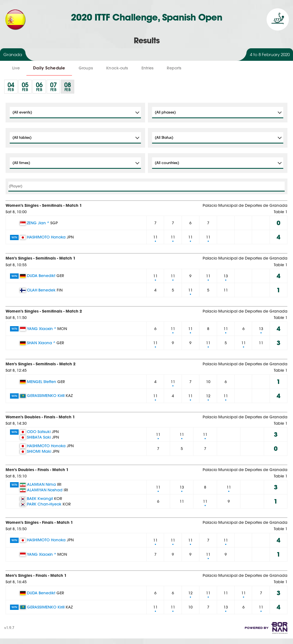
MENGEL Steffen (42, 382)
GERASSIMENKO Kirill (46, 396)
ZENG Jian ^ (38, 223)
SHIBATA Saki (39, 437)
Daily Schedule (49, 68)
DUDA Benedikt (41, 276)
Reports (174, 68)
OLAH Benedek (41, 290)
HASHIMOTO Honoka (46, 237)
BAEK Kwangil (40, 499)
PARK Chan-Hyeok (44, 504)
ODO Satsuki (39, 432)
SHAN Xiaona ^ (41, 343)
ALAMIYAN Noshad (45, 490)
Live (16, 68)
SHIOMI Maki (39, 451)
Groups (86, 68)
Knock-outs (117, 68)
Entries (148, 68)
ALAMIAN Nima (41, 484)
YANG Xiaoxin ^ (42, 329)
